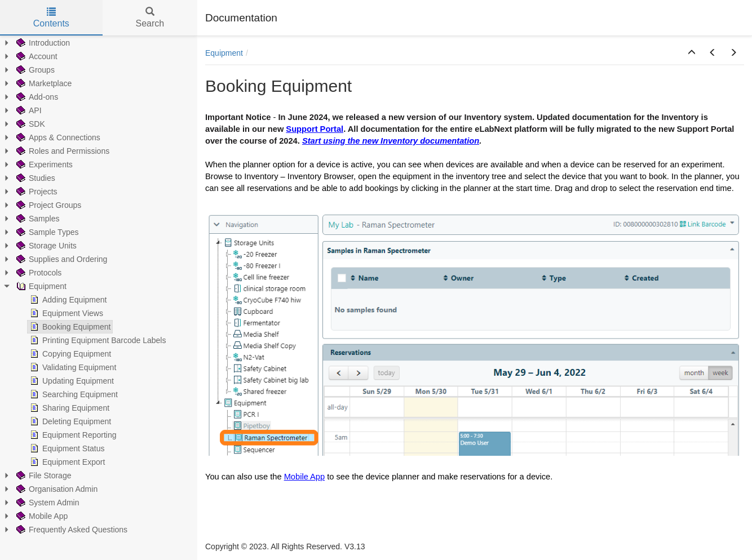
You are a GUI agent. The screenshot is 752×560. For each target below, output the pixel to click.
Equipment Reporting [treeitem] (72, 435)
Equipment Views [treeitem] (65, 313)
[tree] (99, 286)
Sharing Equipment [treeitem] (68, 408)
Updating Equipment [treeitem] (71, 381)
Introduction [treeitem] (42, 43)
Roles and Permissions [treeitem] (62, 151)
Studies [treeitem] (35, 178)
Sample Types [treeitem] (46, 232)
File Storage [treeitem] (43, 475)
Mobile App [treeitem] (41, 516)
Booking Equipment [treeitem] (69, 327)
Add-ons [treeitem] (36, 97)
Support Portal (315, 129)
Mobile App (305, 477)
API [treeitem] (28, 110)
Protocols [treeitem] (38, 273)
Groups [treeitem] (34, 70)
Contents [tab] (51, 18)
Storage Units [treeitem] (45, 246)
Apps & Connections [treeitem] (57, 137)
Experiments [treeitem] (43, 165)
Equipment (224, 53)
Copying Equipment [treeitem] (69, 354)
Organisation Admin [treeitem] (56, 489)
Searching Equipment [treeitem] (73, 394)
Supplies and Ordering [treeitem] (61, 259)
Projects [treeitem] (36, 192)
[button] (692, 53)
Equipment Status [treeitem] (66, 448)
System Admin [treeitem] (47, 503)
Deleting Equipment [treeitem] (69, 421)
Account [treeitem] (36, 56)
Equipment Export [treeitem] (66, 462)
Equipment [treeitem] (40, 286)
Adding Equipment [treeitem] (67, 300)
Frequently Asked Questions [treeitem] (71, 530)
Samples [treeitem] (37, 219)
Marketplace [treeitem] (43, 83)
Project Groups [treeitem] (48, 205)
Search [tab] (150, 18)
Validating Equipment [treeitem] (72, 367)
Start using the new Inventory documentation (391, 141)
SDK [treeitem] (30, 124)
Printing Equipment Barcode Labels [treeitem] (97, 340)
